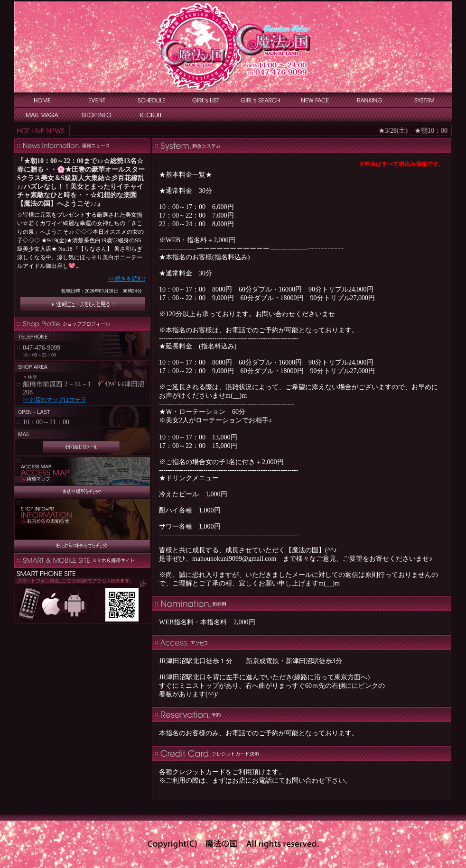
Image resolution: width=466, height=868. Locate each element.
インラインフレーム (82, 235)
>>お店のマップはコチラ (55, 400)
